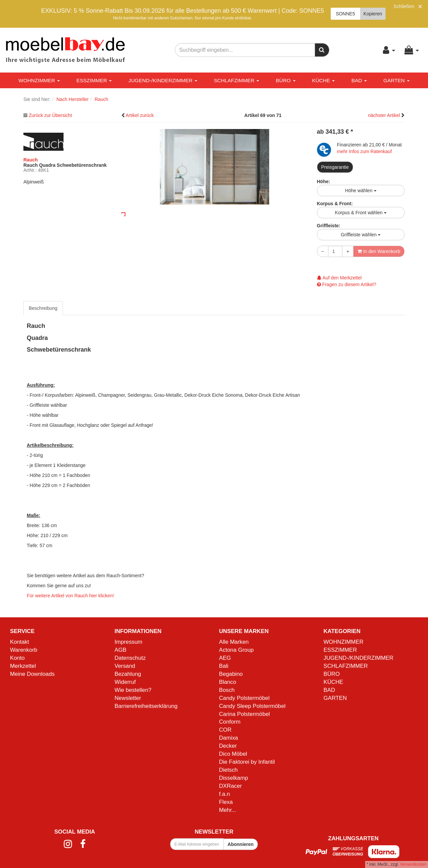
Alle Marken (234, 642)
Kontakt (20, 642)
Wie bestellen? (133, 690)
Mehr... (228, 810)
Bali (224, 666)
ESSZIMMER (94, 80)
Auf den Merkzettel (339, 278)
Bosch (227, 690)
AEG (225, 658)
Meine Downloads (32, 674)
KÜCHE (323, 80)
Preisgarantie (335, 167)
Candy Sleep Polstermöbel (252, 706)
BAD (359, 80)
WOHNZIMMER (39, 80)
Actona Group (236, 650)
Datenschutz (130, 658)
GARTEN (396, 80)
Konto (17, 658)
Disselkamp (234, 778)
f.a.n (225, 794)
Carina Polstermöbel (244, 714)
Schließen (404, 6)
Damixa (229, 738)
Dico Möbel (233, 754)
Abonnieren (241, 844)
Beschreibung (43, 308)
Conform (230, 722)
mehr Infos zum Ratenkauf (364, 151)
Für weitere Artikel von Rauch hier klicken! (70, 596)
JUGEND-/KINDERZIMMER (163, 80)
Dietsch (228, 770)
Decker (228, 746)
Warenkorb (24, 650)
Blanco (228, 682)
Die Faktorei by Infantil (247, 762)
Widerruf (125, 682)
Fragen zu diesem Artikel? (347, 284)
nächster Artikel (385, 115)
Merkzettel (23, 666)
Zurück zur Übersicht (50, 115)
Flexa (226, 802)
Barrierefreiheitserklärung (146, 706)
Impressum (129, 642)
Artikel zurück (140, 115)
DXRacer (230, 786)
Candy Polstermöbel (244, 698)
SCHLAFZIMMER (236, 80)
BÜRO (286, 80)
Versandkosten (413, 864)
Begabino (231, 674)
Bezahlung (128, 674)
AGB (121, 650)
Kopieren (373, 14)
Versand (125, 666)
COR (225, 730)
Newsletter (128, 698)
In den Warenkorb (379, 251)
